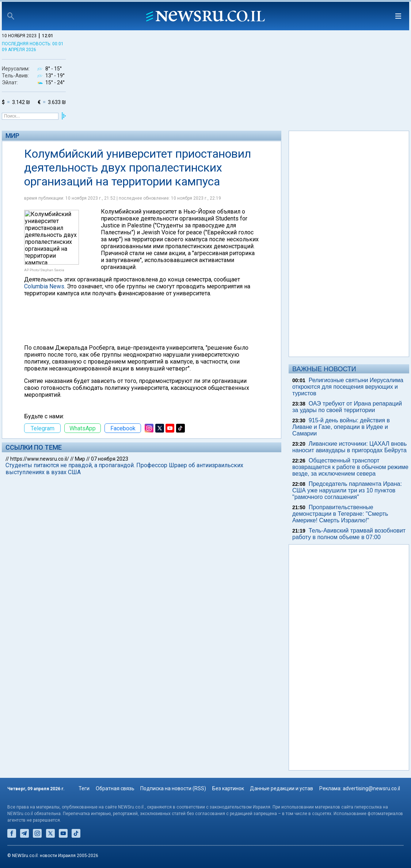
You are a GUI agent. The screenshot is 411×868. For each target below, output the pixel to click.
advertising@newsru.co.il (371, 788)
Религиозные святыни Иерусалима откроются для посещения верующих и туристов (348, 387)
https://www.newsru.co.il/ (40, 459)
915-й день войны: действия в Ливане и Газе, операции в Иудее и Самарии (341, 427)
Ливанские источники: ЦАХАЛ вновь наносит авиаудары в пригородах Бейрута (349, 447)
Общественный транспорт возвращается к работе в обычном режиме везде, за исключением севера (350, 467)
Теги (84, 788)
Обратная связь (115, 788)
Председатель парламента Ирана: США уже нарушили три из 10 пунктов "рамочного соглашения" (347, 490)
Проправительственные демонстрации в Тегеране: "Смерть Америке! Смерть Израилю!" (340, 514)
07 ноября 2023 (110, 459)
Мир (12, 136)
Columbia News (44, 286)
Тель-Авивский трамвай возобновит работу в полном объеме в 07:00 (349, 534)
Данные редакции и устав (281, 788)
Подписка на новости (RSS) (173, 788)
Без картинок (228, 788)
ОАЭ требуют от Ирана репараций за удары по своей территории (347, 407)
